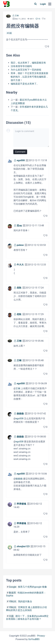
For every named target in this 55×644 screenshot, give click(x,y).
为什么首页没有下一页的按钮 (26, 70)
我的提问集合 (25, 601)
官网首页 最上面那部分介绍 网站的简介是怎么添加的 (26, 609)
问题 (10, 33)
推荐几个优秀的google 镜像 (32, 587)
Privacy (41, 636)
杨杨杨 (20, 414)
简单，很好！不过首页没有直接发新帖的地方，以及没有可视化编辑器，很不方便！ (29, 77)
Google (13, 587)
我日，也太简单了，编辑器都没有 (28, 63)
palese (20, 245)
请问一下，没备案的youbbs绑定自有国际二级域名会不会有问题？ (27, 618)
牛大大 (20, 265)
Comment (20, 152)
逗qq (19, 225)
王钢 (17, 16)
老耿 (19, 288)
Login (43, 4)
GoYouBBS (34, 639)
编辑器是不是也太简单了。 (25, 84)
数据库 (12, 593)
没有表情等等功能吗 (21, 66)
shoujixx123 (23, 546)
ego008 (21, 160)
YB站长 (13, 601)
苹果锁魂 (21, 504)
